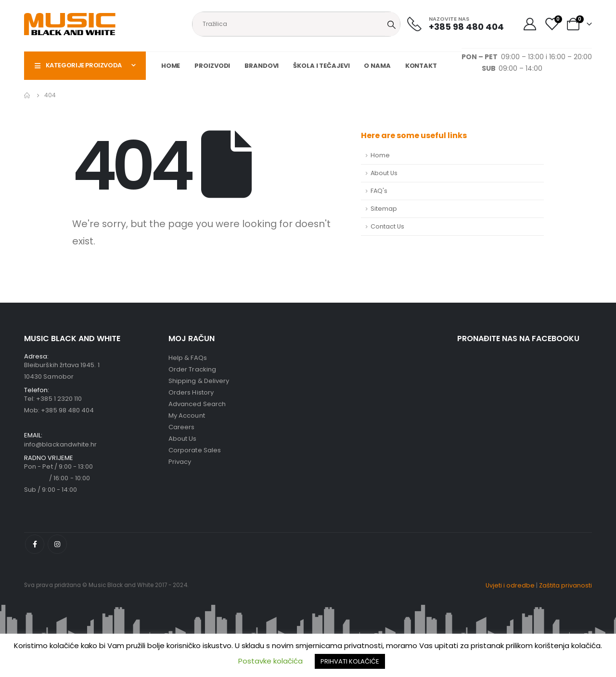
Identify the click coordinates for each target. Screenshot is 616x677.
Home (171, 66)
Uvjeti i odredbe (510, 585)
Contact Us (387, 226)
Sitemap (384, 209)
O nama (377, 66)
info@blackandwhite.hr (60, 444)
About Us (384, 173)
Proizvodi (212, 66)
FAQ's (379, 191)
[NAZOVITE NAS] (456, 24)
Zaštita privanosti (565, 585)
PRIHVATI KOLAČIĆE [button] (350, 661)
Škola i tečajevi (321, 66)
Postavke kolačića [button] (270, 661)
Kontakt (421, 66)
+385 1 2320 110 (59, 399)
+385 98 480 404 (67, 410)
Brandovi (262, 66)
